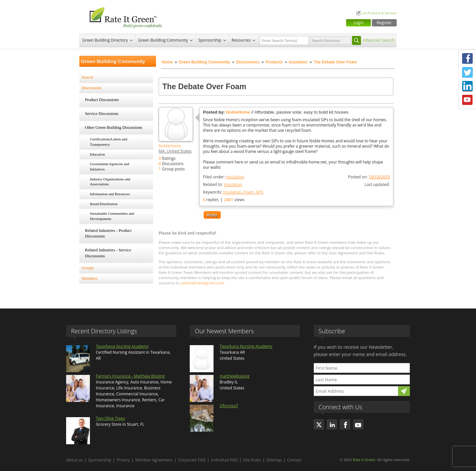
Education (97, 154)
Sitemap (274, 460)
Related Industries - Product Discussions (108, 234)
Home (167, 62)
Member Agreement (154, 460)
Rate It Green (364, 460)
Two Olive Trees (110, 418)
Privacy (123, 460)
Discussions (248, 62)
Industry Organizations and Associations (110, 182)
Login (358, 23)
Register (384, 23)
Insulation (298, 62)
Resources (241, 40)
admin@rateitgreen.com (203, 283)
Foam (248, 192)
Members (90, 278)
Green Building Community (163, 40)
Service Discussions (102, 114)
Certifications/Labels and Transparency (109, 142)
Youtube (467, 100)
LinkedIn (467, 86)
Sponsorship (210, 40)
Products (274, 62)
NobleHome (170, 146)
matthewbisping (234, 376)
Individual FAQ (224, 460)
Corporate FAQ (192, 460)
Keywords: (233, 192)
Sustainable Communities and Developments (112, 216)
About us (74, 460)
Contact (294, 460)
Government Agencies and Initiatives (110, 166)
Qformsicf (229, 406)
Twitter (467, 72)
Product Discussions (102, 100)
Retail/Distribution (104, 204)
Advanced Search (378, 40)
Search (87, 77)
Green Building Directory (105, 40)
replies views (224, 200)
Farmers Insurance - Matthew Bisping (130, 376)
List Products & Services (379, 13)
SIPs (260, 192)
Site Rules (252, 460)
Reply (212, 215)
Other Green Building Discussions (114, 127)
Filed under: (224, 177)
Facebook (467, 58)
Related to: (222, 184)
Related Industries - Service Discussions (108, 253)
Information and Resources (110, 194)
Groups (88, 268)
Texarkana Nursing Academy (122, 346)
